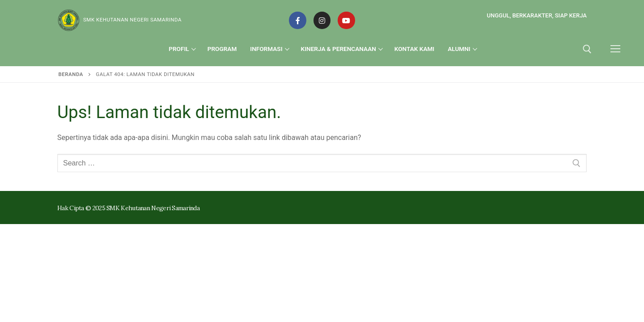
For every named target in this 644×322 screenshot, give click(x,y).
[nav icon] (615, 49)
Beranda (71, 74)
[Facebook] (297, 20)
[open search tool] (587, 49)
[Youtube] (346, 20)
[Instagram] (322, 20)
